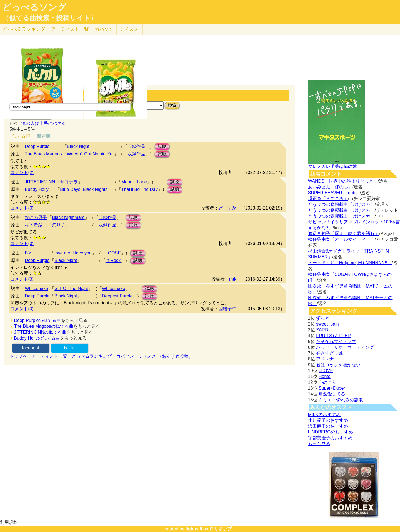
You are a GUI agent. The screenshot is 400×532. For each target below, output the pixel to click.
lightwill (194, 529)
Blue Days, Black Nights (84, 189)
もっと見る (319, 444)
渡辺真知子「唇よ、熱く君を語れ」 (344, 234)
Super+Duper (332, 388)
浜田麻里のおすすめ (328, 426)
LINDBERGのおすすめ (331, 432)
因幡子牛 (227, 309)
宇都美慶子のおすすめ (330, 438)
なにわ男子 (36, 217)
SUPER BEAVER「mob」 (334, 193)
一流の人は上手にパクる (41, 123)
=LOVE (326, 371)
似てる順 (21, 136)
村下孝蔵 (34, 225)
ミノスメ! (130, 29)
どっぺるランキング (92, 356)
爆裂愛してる (332, 394)
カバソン (104, 29)
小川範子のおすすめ (328, 420)
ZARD (322, 330)
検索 (172, 105)
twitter (70, 348)
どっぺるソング (34, 7)
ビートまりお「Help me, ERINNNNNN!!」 (350, 263)
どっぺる (24, 29)
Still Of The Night (71, 288)
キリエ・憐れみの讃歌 (341, 400)
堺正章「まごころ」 (328, 199)
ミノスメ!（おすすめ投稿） (166, 356)
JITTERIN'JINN (40, 182)
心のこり (327, 382)
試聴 (162, 146)
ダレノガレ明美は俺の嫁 (332, 166)
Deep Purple (37, 146)
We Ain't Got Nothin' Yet (90, 154)
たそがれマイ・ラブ (336, 341)
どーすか (227, 208)
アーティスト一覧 (49, 356)
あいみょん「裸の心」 (330, 187)
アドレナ (325, 359)
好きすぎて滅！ (332, 353)
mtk (233, 279)
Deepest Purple (117, 296)
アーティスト (70, 29)
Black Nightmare (68, 217)
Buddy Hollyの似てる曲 (37, 338)
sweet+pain (327, 324)
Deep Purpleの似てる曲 (37, 320)
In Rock (113, 260)
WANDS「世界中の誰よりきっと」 (343, 181)
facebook (31, 348)
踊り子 (59, 225)
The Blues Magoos (43, 154)
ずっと (323, 318)
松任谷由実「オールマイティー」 (341, 239)
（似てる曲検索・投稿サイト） (50, 18)
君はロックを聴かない (338, 365)
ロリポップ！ (223, 529)
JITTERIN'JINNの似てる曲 (40, 332)
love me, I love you (73, 253)
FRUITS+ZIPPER (333, 336)
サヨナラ (69, 182)
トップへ (18, 356)
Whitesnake (36, 288)
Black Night (78, 146)
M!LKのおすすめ (324, 414)
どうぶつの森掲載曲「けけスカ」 (341, 204)
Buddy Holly (37, 189)
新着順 (44, 136)
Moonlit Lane (134, 182)
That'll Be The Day (140, 189)
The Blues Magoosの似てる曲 (43, 326)
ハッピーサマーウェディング (345, 347)
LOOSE (113, 253)
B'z (28, 253)
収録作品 (136, 146)
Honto (325, 376)
